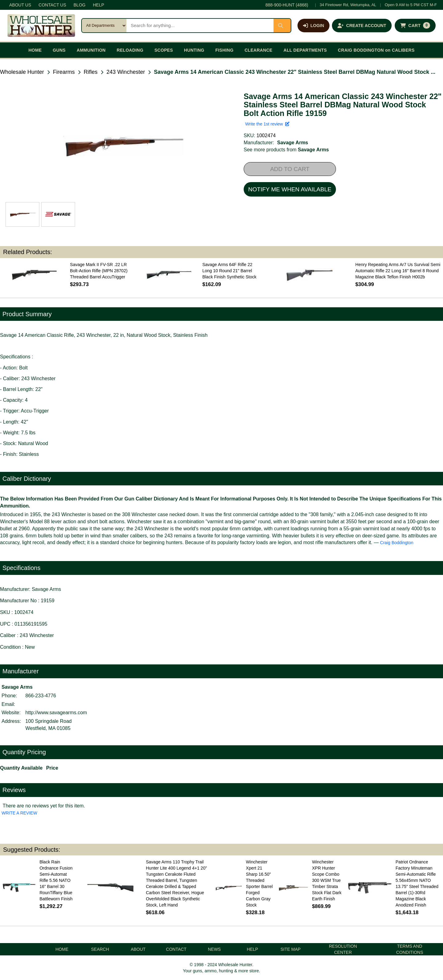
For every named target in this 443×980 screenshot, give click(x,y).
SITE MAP (291, 949)
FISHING (224, 50)
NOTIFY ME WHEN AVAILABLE (290, 189)
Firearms (64, 72)
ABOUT (138, 949)
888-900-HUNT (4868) (287, 5)
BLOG (80, 5)
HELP (99, 5)
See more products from (286, 150)
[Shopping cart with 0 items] (415, 26)
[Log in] (313, 26)
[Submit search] (282, 26)
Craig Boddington (397, 543)
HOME (35, 50)
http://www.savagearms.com (56, 713)
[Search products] (200, 26)
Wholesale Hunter (22, 72)
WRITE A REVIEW (19, 813)
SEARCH (100, 949)
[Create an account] (362, 26)
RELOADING (130, 50)
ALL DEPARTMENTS (305, 50)
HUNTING (194, 50)
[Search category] (104, 26)
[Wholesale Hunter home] (41, 26)
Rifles (91, 72)
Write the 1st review (267, 124)
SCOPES (164, 50)
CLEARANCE (259, 50)
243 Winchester (126, 72)
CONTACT (176, 949)
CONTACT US (52, 5)
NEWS (214, 949)
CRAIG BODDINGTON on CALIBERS (376, 50)
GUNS (59, 50)
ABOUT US (20, 5)
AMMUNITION (91, 50)
